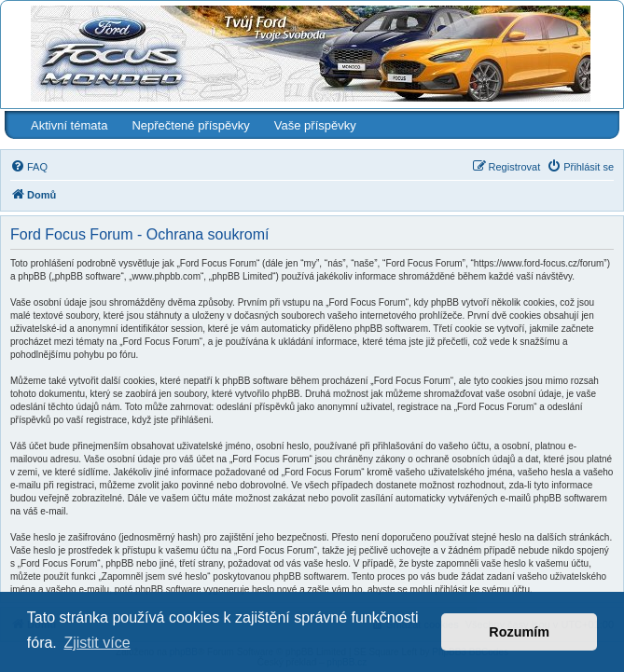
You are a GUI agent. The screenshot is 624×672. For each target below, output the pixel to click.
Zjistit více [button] (97, 643)
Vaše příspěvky (315, 125)
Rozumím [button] (519, 632)
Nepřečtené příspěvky (190, 125)
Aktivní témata (69, 125)
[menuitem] (29, 167)
